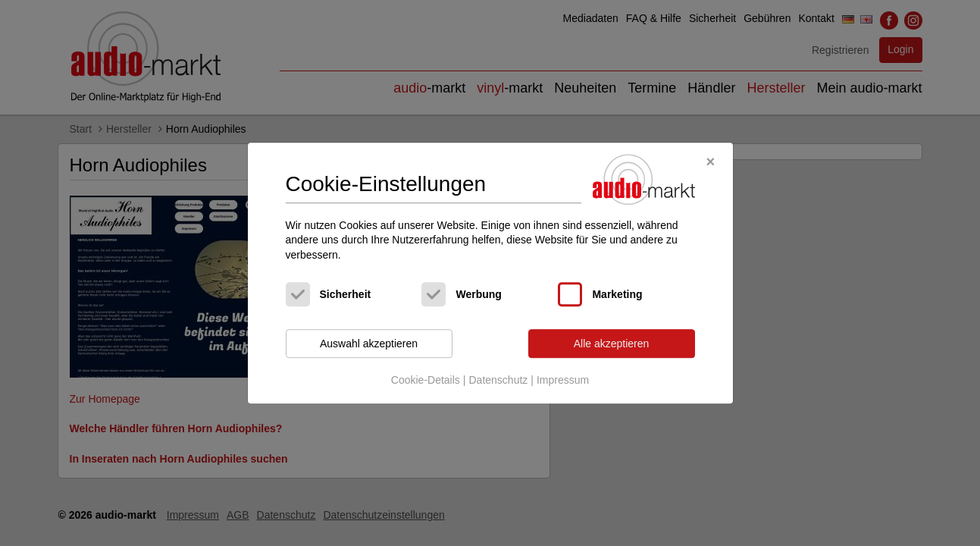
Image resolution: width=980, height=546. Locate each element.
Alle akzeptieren (612, 344)
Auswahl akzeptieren (369, 344)
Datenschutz (498, 380)
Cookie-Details (426, 380)
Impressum (563, 380)
